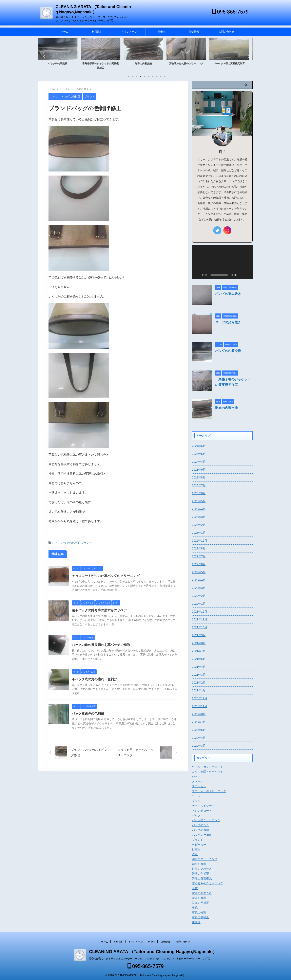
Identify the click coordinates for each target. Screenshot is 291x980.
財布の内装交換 (145, 63)
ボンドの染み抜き (228, 294)
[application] (222, 262)
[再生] (197, 275)
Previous (44, 57)
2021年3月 (199, 675)
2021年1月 (199, 690)
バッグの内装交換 (60, 63)
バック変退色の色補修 (88, 714)
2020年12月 (200, 698)
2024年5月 (199, 454)
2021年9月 (199, 635)
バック (56, 543)
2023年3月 (199, 517)
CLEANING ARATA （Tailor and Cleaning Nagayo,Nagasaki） (153, 951)
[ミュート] (241, 275)
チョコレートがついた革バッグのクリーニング (106, 576)
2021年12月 (200, 612)
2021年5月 (199, 659)
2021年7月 (199, 651)
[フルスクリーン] (247, 275)
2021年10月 (200, 627)
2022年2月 (199, 596)
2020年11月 (200, 706)
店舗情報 (194, 32)
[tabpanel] (60, 55)
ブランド (86, 543)
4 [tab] (140, 76)
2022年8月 (199, 548)
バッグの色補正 (71, 543)
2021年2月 (199, 683)
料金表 (162, 32)
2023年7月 (199, 485)
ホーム (65, 32)
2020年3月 (199, 746)
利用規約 (97, 32)
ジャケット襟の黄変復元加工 (231, 63)
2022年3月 (199, 588)
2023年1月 (199, 533)
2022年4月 (199, 580)
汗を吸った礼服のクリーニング (188, 63)
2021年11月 (200, 619)
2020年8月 (199, 714)
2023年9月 (199, 470)
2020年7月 (199, 722)
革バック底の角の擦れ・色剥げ (94, 679)
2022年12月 (200, 541)
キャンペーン (129, 32)
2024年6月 (199, 446)
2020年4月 (199, 738)
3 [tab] (136, 76)
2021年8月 (199, 643)
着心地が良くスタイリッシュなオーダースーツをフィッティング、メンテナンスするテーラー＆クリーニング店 (150, 958)
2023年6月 (199, 493)
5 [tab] (144, 76)
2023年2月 (199, 525)
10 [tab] (165, 76)
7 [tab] (153, 76)
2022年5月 (199, 572)
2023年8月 (199, 477)
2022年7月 (199, 556)
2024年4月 (199, 462)
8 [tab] (157, 76)
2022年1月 (199, 604)
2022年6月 (199, 564)
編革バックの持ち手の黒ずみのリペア (99, 610)
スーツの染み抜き (228, 322)
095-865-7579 (230, 12)
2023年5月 (199, 501)
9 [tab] (161, 76)
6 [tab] (149, 76)
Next (247, 57)
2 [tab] (132, 76)
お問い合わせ (226, 32)
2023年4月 (199, 509)
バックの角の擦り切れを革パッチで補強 (101, 645)
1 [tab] (128, 76)
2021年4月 (199, 667)
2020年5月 (199, 730)
